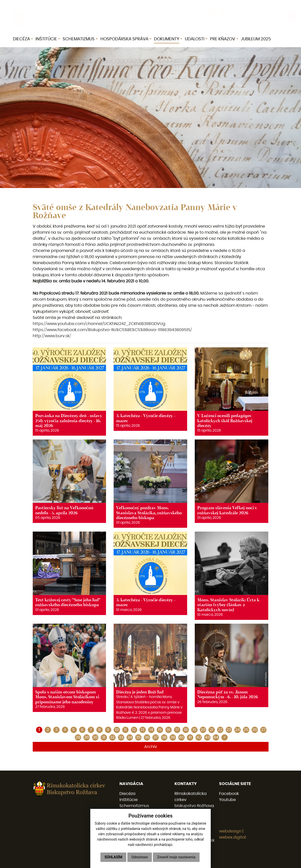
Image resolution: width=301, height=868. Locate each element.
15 (160, 730)
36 (147, 737)
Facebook (229, 794)
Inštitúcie (129, 800)
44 (216, 737)
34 (130, 737)
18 (186, 730)
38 (164, 737)
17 (177, 730)
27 (263, 730)
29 (87, 737)
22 (220, 730)
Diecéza (127, 794)
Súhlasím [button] (113, 857)
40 (181, 737)
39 (173, 737)
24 (237, 730)
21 (211, 730)
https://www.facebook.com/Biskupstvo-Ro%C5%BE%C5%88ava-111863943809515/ (112, 330)
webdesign (230, 831)
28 (78, 737)
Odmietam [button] (140, 857)
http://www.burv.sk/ (52, 336)
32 (112, 737)
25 (246, 730)
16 (169, 730)
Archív (151, 747)
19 (194, 730)
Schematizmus (134, 806)
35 (138, 737)
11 (125, 730)
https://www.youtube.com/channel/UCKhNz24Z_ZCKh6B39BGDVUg (99, 324)
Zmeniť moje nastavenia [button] (176, 857)
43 (207, 737)
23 (229, 730)
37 (156, 737)
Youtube (227, 800)
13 (143, 730)
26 (255, 730)
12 (134, 730)
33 (121, 737)
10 (117, 730)
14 (151, 730)
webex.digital (233, 837)
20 (203, 730)
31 (104, 737)
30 (95, 737)
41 (190, 737)
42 (199, 737)
